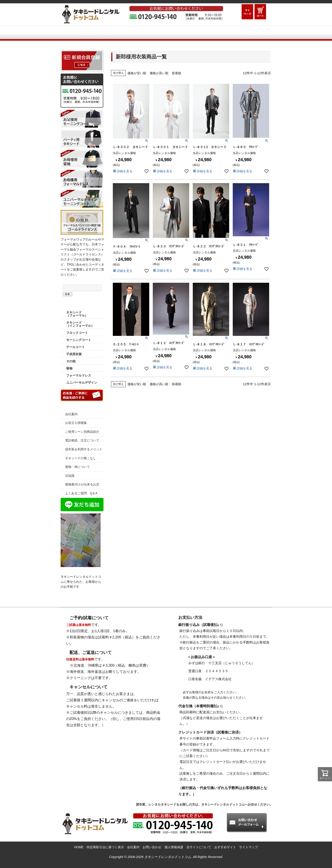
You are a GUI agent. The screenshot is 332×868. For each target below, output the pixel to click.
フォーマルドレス (79, 375)
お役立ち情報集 (76, 423)
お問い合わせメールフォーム (249, 33)
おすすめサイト (225, 847)
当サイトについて (199, 847)
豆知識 (70, 476)
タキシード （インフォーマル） (80, 324)
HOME (75, 33)
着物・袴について (78, 467)
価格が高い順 (159, 73)
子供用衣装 (74, 354)
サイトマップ (249, 847)
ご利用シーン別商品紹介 (163, 33)
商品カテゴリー (82, 304)
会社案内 (71, 414)
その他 (71, 361)
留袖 (69, 368)
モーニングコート (79, 340)
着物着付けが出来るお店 (82, 484)
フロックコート (77, 333)
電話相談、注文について (82, 440)
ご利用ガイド (111, 33)
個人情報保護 (174, 847)
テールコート (76, 347)
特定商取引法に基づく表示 (105, 847)
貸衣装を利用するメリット (84, 449)
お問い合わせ (152, 847)
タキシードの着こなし (81, 458)
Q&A (210, 33)
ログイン (235, 12)
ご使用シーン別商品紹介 (82, 432)
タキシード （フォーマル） (77, 314)
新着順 (177, 73)
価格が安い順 (137, 73)
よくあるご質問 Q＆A (81, 493)
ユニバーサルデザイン (82, 383)
